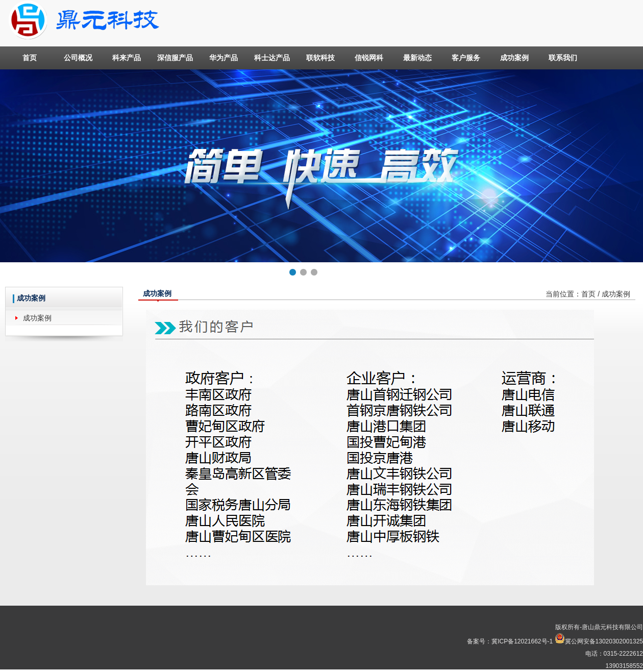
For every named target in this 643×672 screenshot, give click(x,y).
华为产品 (224, 58)
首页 (30, 58)
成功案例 (514, 58)
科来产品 (127, 58)
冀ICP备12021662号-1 (522, 641)
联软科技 (320, 58)
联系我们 (563, 58)
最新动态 (417, 58)
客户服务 (466, 58)
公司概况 (78, 58)
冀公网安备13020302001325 (604, 641)
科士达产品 (272, 58)
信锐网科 (369, 58)
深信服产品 (175, 58)
